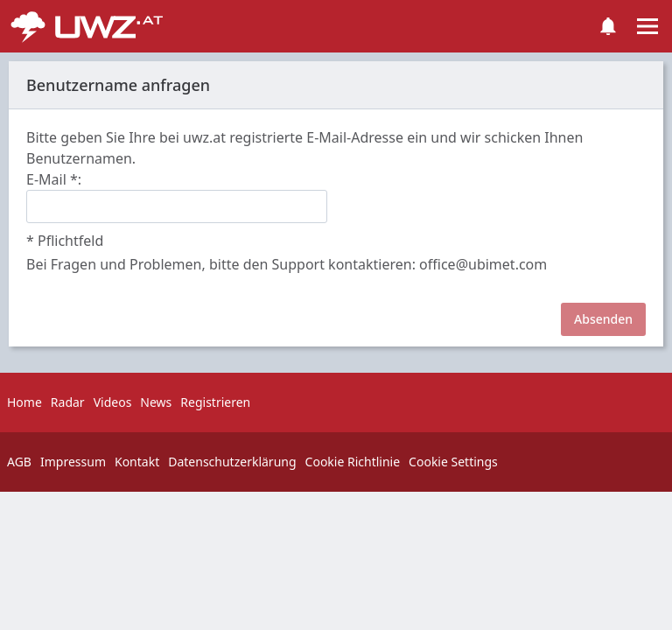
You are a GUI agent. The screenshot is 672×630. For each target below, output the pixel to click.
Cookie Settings (453, 462)
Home (24, 402)
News (156, 402)
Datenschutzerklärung (232, 462)
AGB (19, 462)
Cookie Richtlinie (353, 462)
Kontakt (137, 462)
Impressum (73, 462)
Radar (68, 402)
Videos (113, 402)
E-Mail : (54, 179)
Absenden (603, 319)
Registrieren (215, 402)
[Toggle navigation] (647, 26)
